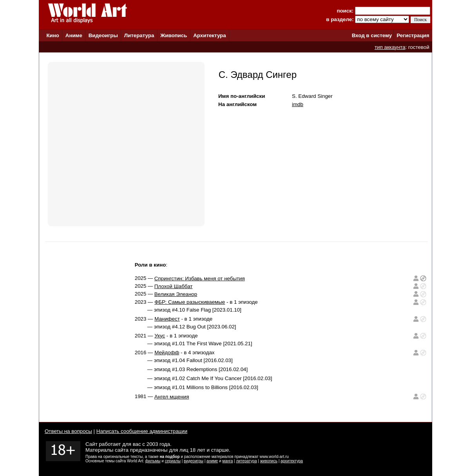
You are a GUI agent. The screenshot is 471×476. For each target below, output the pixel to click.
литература (246, 461)
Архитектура (209, 35)
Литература (139, 35)
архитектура (292, 461)
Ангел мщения (172, 397)
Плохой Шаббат (174, 286)
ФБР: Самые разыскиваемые (190, 302)
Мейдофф (167, 352)
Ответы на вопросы (68, 431)
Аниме (74, 35)
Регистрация (413, 35)
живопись (269, 461)
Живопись (174, 35)
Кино (53, 35)
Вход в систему (372, 35)
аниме (212, 461)
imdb (298, 104)
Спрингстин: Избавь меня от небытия (200, 279)
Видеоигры (103, 35)
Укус (160, 336)
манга (227, 461)
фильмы (153, 461)
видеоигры (194, 461)
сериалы (173, 461)
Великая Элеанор (176, 294)
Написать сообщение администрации (142, 431)
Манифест (167, 319)
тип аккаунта (390, 47)
